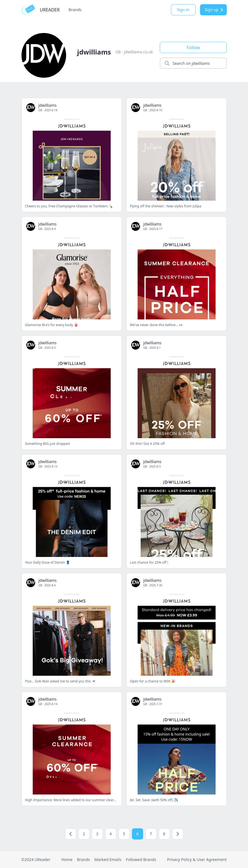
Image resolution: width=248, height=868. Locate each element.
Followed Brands (141, 859)
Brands (75, 10)
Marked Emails (108, 859)
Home (67, 859)
